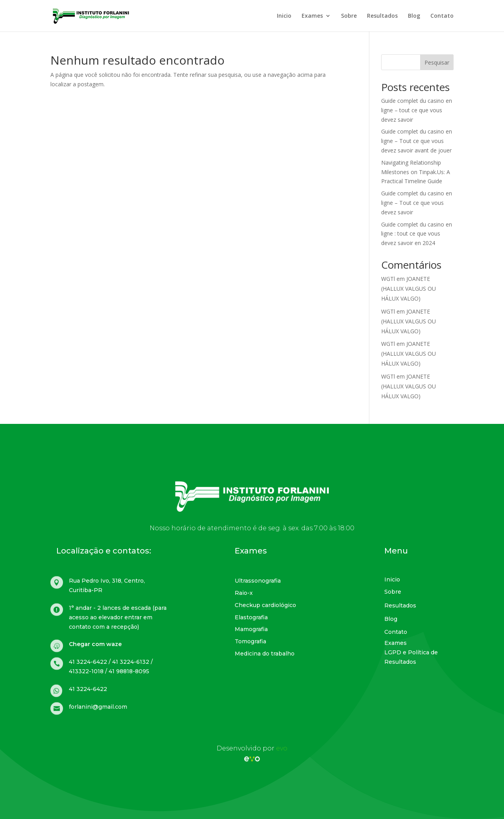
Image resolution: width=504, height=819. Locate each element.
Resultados (382, 16)
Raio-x (244, 593)
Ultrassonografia (258, 581)
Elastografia (251, 617)
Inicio (284, 16)
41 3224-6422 (88, 689)
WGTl (388, 279)
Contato (442, 16)
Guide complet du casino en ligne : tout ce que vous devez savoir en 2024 (417, 234)
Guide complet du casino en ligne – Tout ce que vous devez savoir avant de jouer (417, 141)
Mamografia (251, 629)
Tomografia (250, 641)
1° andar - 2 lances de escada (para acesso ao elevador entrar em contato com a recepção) (118, 617)
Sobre (349, 16)
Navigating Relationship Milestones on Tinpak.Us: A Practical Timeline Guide (416, 172)
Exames (312, 16)
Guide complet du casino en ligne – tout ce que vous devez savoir (417, 110)
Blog (414, 16)
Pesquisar (437, 62)
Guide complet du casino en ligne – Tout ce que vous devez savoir (417, 203)
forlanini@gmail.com (98, 707)
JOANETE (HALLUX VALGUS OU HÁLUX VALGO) (409, 289)
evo (282, 748)
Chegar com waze (95, 644)
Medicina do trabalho (265, 654)
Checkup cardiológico (265, 605)
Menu (396, 551)
